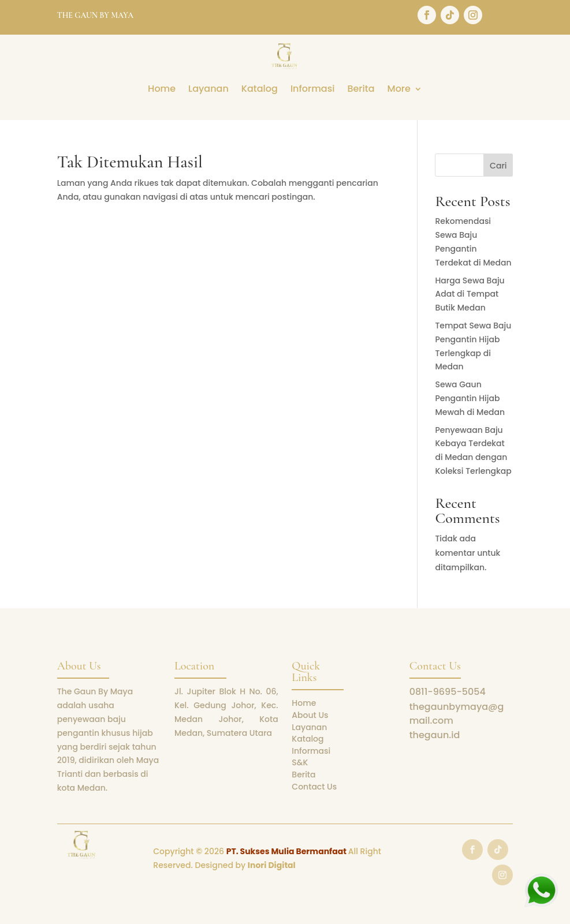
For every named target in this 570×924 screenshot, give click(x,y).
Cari (498, 166)
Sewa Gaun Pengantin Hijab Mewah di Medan (470, 398)
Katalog (260, 90)
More (399, 90)
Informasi (313, 90)
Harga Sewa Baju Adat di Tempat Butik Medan (470, 294)
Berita (361, 90)
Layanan (208, 90)
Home (162, 90)
